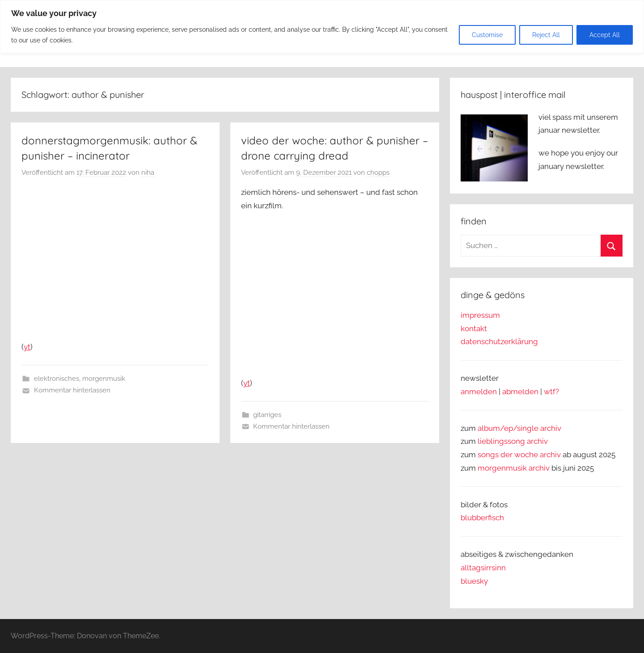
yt (27, 347)
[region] (322, 27)
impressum (480, 315)
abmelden (520, 392)
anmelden (479, 392)
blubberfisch (482, 518)
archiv (537, 441)
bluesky (474, 581)
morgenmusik (104, 379)
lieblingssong (502, 441)
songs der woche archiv (519, 455)
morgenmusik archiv (514, 468)
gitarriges (267, 415)
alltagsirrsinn (483, 568)
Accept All (605, 35)
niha (148, 173)
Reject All (546, 35)
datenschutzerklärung (499, 341)
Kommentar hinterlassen (72, 390)
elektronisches (57, 379)
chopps (378, 173)
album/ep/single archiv (519, 428)
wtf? (551, 392)
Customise (487, 35)
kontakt (474, 329)
